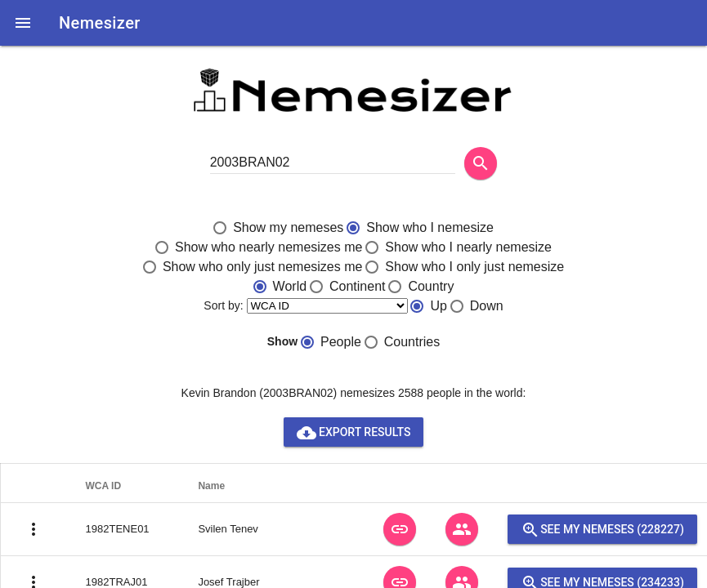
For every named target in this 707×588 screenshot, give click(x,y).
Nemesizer (100, 23)
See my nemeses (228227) (602, 529)
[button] (23, 23)
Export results (354, 432)
